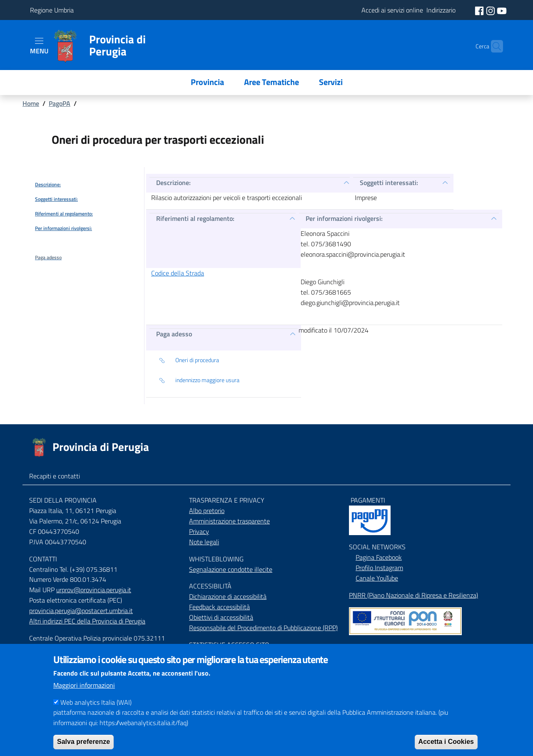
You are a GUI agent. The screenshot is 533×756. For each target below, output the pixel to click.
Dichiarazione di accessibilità (228, 596)
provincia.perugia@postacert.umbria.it (81, 611)
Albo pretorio (207, 511)
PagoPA (60, 103)
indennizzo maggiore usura (199, 381)
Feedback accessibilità (219, 607)
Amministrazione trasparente (229, 521)
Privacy (199, 531)
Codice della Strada (178, 273)
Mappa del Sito (370, 647)
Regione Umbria (52, 10)
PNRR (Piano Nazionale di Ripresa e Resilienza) (413, 595)
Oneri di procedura (189, 360)
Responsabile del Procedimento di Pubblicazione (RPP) (263, 628)
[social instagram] (491, 10)
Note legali (204, 542)
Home (31, 103)
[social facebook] (480, 10)
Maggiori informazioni (84, 696)
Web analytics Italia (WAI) (96, 713)
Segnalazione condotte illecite (231, 569)
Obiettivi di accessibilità (221, 617)
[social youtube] (502, 10)
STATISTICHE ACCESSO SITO (229, 645)
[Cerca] (493, 46)
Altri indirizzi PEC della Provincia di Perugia (87, 621)
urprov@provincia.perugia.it (94, 590)
